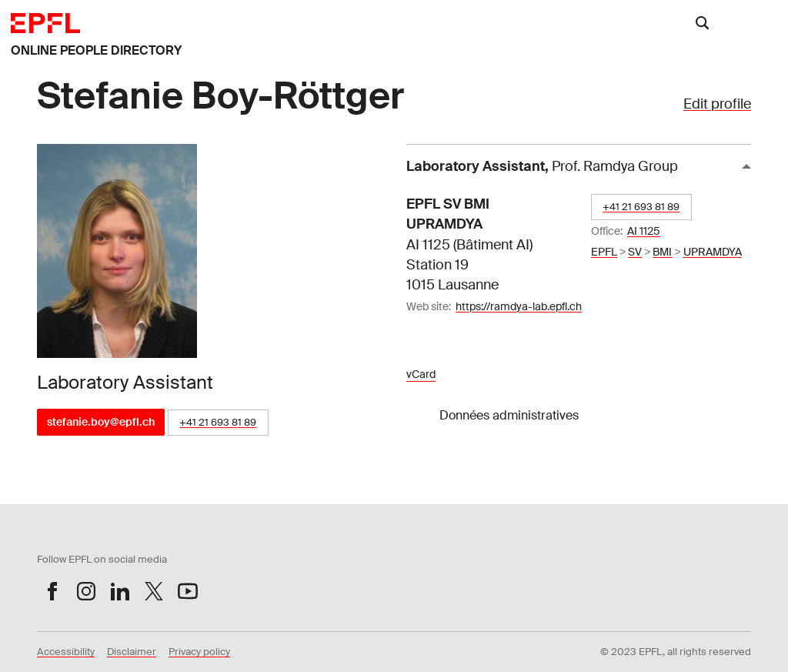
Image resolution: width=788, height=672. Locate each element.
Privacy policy (199, 652)
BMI (662, 252)
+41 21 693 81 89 (218, 422)
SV (635, 252)
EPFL (604, 252)
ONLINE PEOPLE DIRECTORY (96, 50)
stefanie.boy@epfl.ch (101, 422)
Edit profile (717, 104)
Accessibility (66, 652)
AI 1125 (644, 231)
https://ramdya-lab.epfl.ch (519, 306)
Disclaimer (132, 652)
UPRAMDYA (713, 252)
